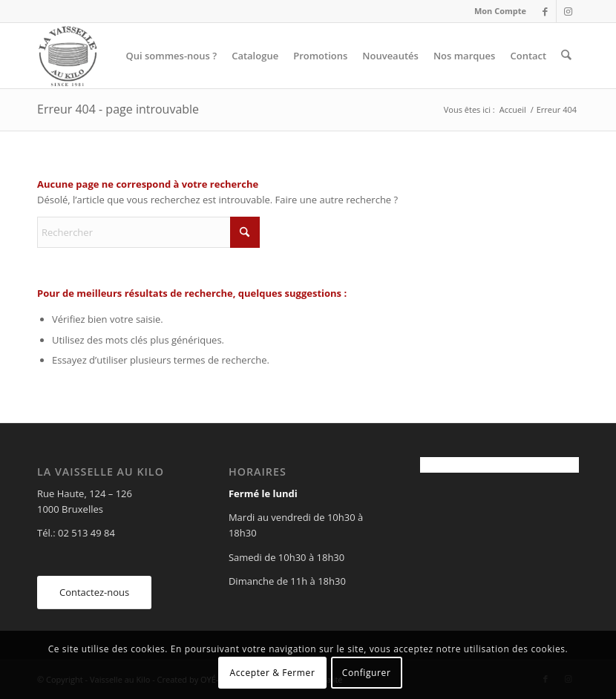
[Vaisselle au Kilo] (68, 56)
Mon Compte (500, 11)
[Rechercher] (567, 56)
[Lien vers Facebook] (545, 11)
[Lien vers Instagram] (568, 11)
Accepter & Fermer (273, 673)
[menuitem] (497, 11)
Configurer (367, 673)
